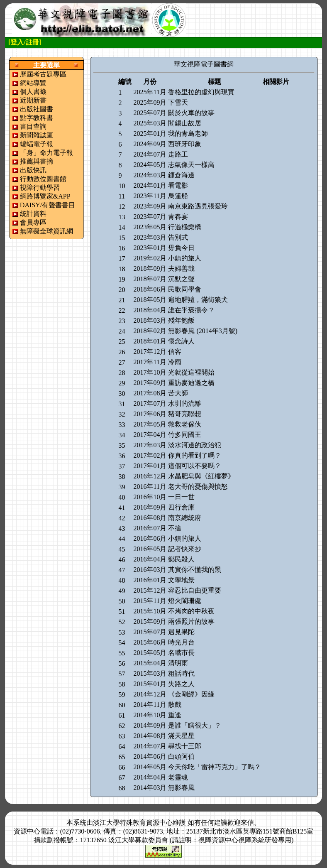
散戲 (175, 705)
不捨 (175, 528)
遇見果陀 (181, 632)
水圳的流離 (185, 403)
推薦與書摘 (37, 161)
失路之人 (181, 684)
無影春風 (181, 788)
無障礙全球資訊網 (46, 231)
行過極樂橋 (185, 227)
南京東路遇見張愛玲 (198, 206)
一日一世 (181, 497)
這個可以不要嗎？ (195, 466)
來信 (247, 823)
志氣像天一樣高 (191, 165)
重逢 (175, 715)
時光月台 (181, 642)
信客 (175, 352)
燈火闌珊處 (185, 601)
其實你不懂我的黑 (195, 570)
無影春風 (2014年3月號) (203, 331)
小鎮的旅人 (185, 258)
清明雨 (178, 663)
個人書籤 (33, 92)
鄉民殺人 (181, 559)
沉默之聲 (181, 279)
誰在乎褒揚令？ (191, 310)
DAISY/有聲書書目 (48, 205)
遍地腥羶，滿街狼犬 (198, 300)
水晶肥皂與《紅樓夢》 (201, 476)
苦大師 (178, 393)
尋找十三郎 (185, 746)
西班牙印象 (185, 144)
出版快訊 (33, 170)
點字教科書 (37, 118)
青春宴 (178, 217)
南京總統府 (185, 518)
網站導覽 (33, 83)
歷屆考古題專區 (43, 74)
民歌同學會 (185, 289)
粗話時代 (181, 673)
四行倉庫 (181, 507)
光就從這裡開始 (191, 372)
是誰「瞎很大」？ (195, 725)
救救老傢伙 (185, 424)
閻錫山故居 (185, 123)
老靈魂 (178, 777)
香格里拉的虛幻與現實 (201, 92)
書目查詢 (33, 126)
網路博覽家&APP (45, 196)
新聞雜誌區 (37, 135)
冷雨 (175, 362)
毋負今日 (181, 248)
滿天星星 (181, 736)
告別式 (178, 237)
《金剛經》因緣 (191, 694)
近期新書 (33, 100)
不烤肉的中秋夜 (191, 611)
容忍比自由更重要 (195, 590)
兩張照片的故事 (191, 622)
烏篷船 (178, 196)
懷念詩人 (181, 341)
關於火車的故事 (191, 113)
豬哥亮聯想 (185, 414)
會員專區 (33, 222)
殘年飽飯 (181, 320)
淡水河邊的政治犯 (195, 445)
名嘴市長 (181, 653)
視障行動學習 (40, 188)
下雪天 (178, 102)
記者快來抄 (185, 549)
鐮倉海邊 (181, 175)
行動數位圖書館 (43, 179)
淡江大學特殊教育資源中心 (133, 823)
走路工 (178, 154)
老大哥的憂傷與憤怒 (198, 487)
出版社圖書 (37, 109)
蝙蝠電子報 (37, 144)
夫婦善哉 (181, 268)
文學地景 (181, 580)
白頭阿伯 (181, 756)
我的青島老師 (188, 134)
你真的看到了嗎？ (195, 455)
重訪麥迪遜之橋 (191, 383)
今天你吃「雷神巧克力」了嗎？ (215, 767)
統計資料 (33, 214)
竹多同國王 (185, 435)
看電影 (178, 185)
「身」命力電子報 (46, 153)
